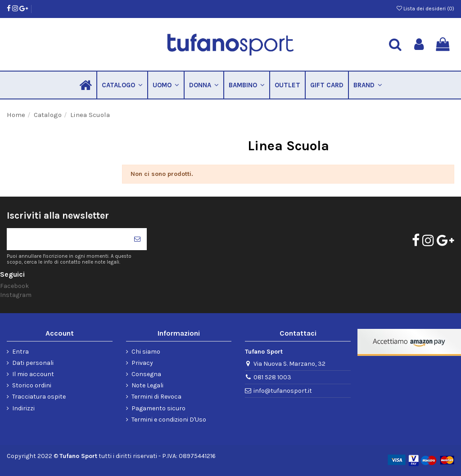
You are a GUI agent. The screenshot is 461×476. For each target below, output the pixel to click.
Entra (20, 352)
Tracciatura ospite (39, 397)
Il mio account (33, 374)
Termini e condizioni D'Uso (169, 420)
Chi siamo (146, 352)
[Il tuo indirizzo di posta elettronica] (67, 239)
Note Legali (147, 385)
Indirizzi (23, 408)
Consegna (146, 374)
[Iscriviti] (137, 239)
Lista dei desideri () (425, 9)
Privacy (142, 363)
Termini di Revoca (156, 397)
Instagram (16, 295)
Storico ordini (32, 385)
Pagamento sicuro (158, 408)
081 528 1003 (272, 377)
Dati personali (33, 363)
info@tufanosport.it (283, 391)
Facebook (14, 286)
